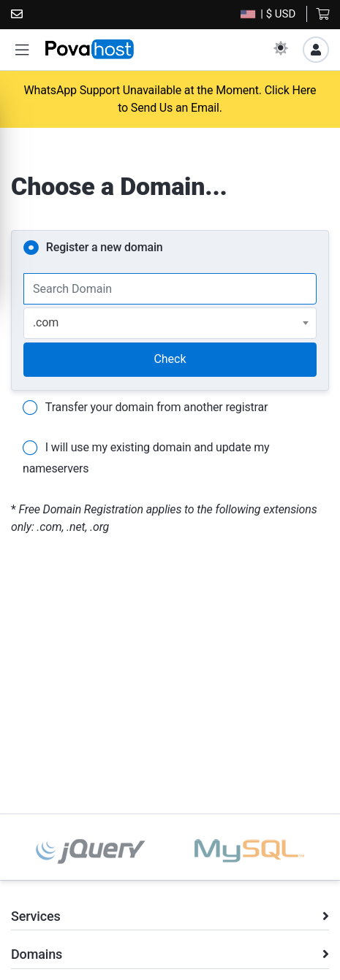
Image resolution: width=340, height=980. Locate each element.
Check (170, 359)
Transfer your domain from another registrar (145, 408)
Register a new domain (93, 248)
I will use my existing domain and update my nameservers (146, 456)
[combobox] (170, 323)
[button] (22, 50)
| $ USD (268, 14)
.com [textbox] (46, 322)
